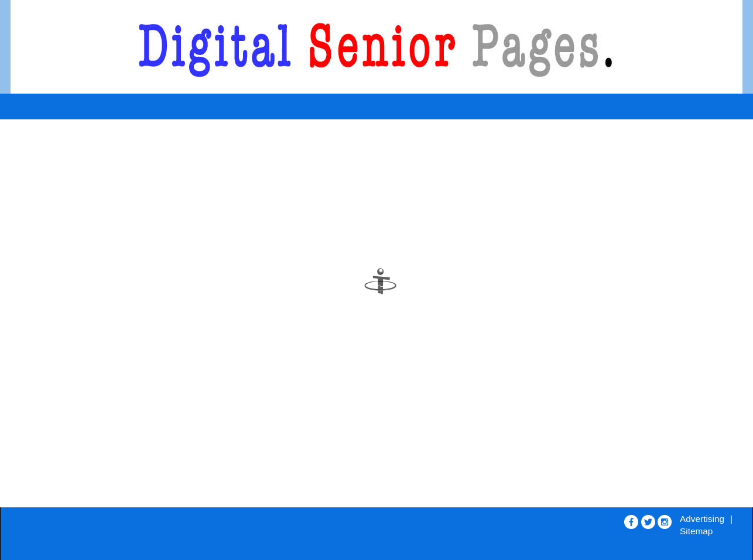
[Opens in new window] (631, 519)
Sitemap (696, 531)
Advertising (702, 519)
